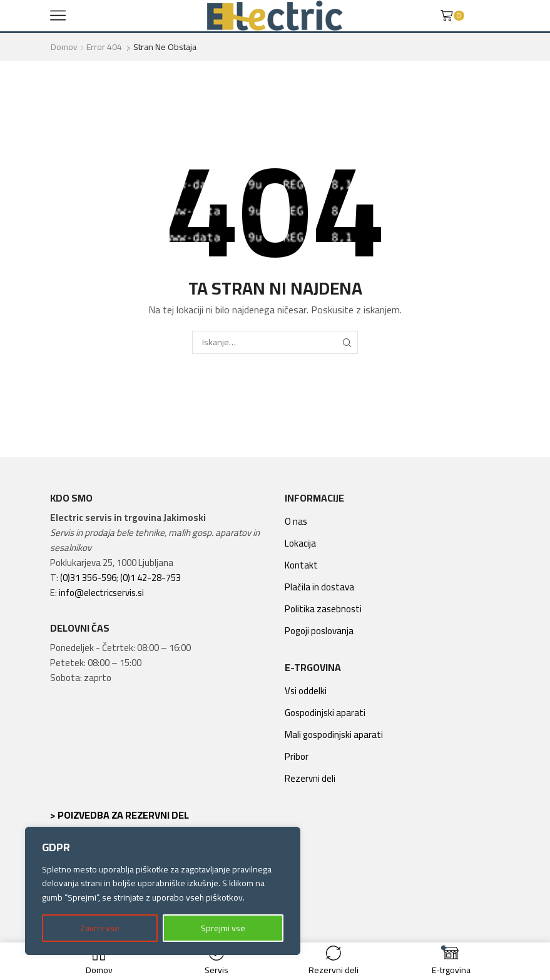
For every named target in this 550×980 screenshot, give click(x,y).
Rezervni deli (310, 778)
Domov (64, 47)
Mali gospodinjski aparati (334, 735)
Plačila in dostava (319, 587)
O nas (296, 521)
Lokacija (300, 543)
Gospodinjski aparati (325, 713)
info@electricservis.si (101, 593)
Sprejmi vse (223, 928)
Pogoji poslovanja (319, 631)
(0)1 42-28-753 (150, 578)
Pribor (297, 756)
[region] (163, 891)
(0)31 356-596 (88, 578)
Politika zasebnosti (323, 609)
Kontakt (301, 565)
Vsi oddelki (306, 691)
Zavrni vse (100, 928)
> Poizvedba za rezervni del (120, 815)
